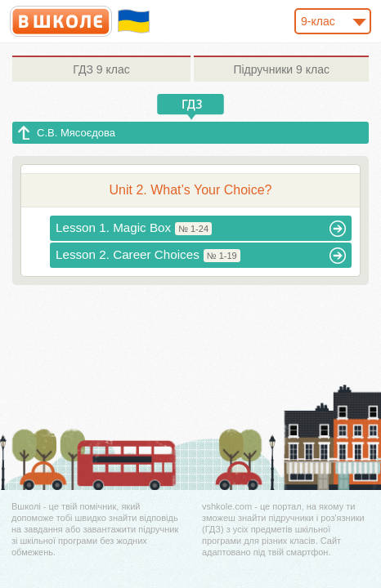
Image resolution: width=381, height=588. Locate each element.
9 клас (101, 69)
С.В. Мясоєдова (76, 133)
